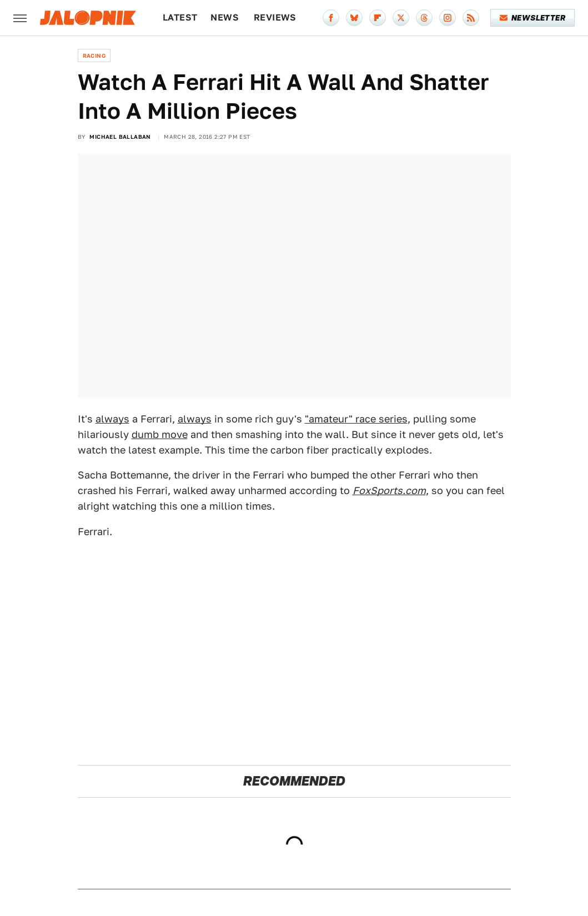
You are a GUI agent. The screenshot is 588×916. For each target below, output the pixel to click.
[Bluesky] (354, 18)
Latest (180, 17)
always (112, 419)
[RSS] (471, 18)
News (225, 17)
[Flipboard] (378, 18)
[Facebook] (331, 18)
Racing (94, 56)
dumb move (160, 434)
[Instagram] (448, 18)
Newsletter (533, 18)
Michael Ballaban (120, 137)
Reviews (275, 17)
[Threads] (424, 18)
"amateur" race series (356, 419)
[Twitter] (401, 18)
